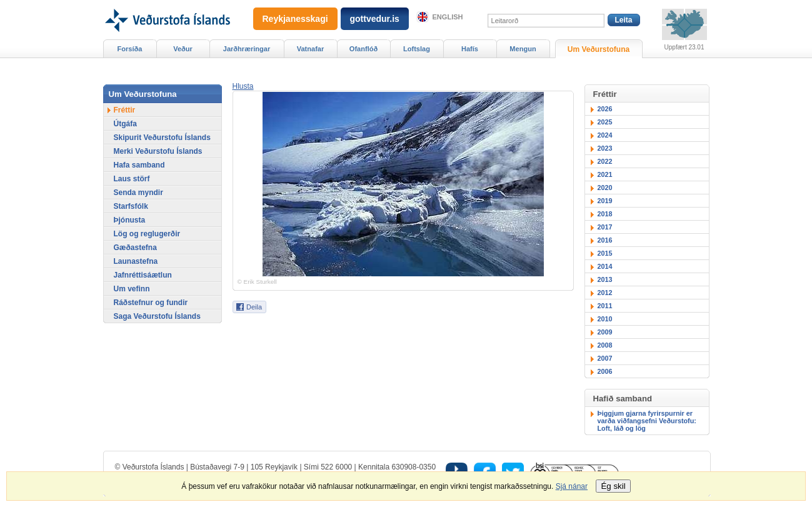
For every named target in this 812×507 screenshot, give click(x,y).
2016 (605, 240)
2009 (605, 332)
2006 (605, 371)
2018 (605, 214)
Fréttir (125, 110)
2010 (605, 319)
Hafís (470, 49)
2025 (605, 122)
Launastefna (136, 261)
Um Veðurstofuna (599, 49)
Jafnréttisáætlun (143, 275)
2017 (605, 227)
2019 (605, 201)
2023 (605, 148)
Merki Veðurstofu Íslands (158, 151)
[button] (243, 86)
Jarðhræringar (247, 49)
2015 (605, 253)
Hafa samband (139, 165)
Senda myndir (138, 193)
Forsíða (130, 49)
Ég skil (613, 486)
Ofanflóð (363, 49)
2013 (605, 279)
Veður (183, 49)
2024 (605, 135)
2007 (605, 358)
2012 (605, 293)
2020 (605, 188)
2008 (605, 345)
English (448, 17)
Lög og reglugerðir (147, 234)
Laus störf (132, 179)
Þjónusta (130, 220)
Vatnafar (311, 49)
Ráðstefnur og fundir (151, 303)
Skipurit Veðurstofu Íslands (162, 138)
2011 (605, 306)
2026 (605, 109)
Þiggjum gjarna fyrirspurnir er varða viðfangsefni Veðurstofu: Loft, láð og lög (647, 421)
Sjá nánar (572, 486)
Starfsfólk (131, 206)
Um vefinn (132, 289)
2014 (605, 266)
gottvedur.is (375, 19)
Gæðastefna (135, 248)
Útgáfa (125, 124)
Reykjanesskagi (295, 19)
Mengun (523, 49)
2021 (605, 174)
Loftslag (417, 49)
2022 (605, 161)
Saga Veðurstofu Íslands (157, 316)
